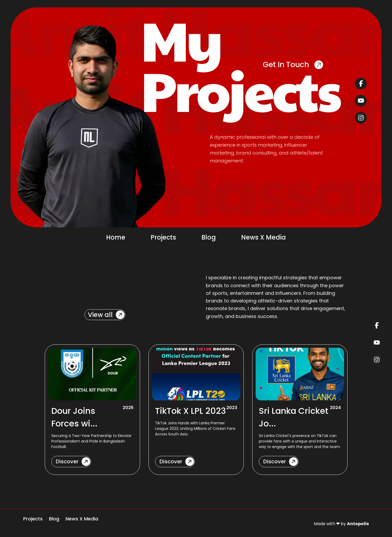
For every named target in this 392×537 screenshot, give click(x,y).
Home (116, 237)
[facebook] (361, 84)
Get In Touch (293, 65)
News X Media (264, 237)
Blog (209, 237)
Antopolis (358, 524)
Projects (163, 237)
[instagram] (361, 118)
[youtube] (361, 101)
